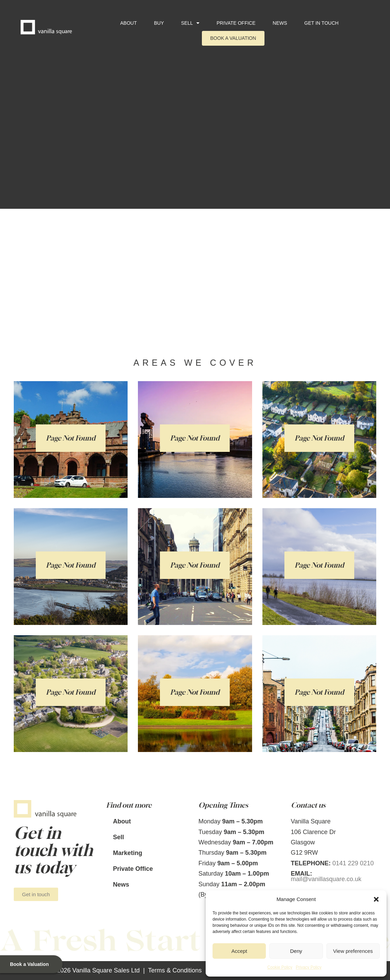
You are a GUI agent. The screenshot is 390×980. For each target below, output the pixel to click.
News (280, 23)
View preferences (353, 951)
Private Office (236, 23)
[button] (376, 899)
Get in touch (322, 23)
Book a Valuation (233, 38)
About (128, 23)
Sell (190, 23)
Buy (159, 23)
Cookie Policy (280, 967)
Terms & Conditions (175, 970)
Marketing (128, 853)
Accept (239, 951)
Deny (296, 951)
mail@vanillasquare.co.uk (326, 879)
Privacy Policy (309, 967)
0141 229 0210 (353, 863)
